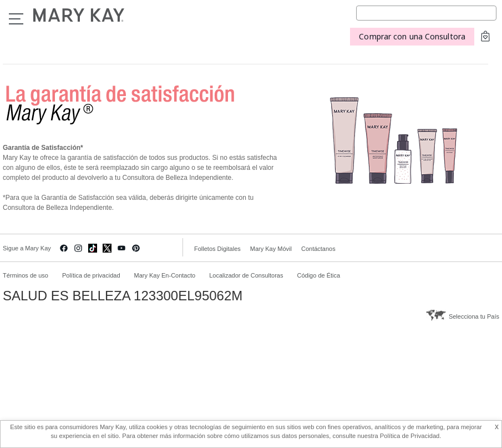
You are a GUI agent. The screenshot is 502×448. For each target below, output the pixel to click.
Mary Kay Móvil (271, 249)
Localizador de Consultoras (246, 275)
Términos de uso (26, 275)
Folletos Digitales (217, 249)
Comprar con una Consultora (412, 36)
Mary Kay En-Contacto (165, 275)
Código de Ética (318, 275)
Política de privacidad (91, 275)
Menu (16, 19)
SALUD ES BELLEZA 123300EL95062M (123, 296)
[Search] (426, 13)
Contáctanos (318, 249)
